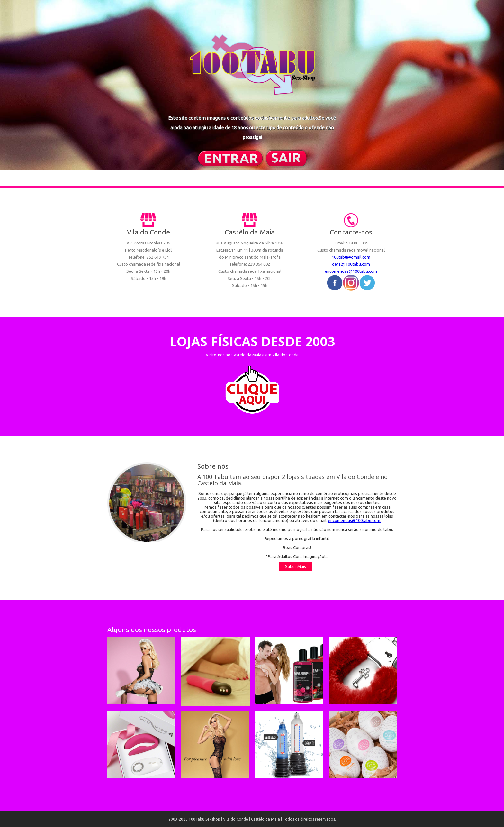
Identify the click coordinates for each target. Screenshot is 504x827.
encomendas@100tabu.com (351, 271)
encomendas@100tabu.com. (355, 520)
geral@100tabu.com (351, 264)
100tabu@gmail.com (351, 257)
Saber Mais (296, 566)
